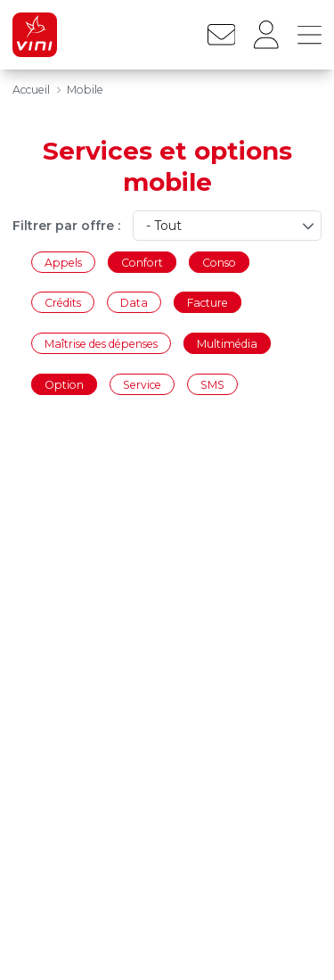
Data (134, 303)
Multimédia (227, 343)
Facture (208, 303)
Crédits (63, 303)
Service (142, 384)
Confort (142, 262)
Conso (219, 262)
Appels (63, 262)
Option (64, 384)
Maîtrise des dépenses (101, 343)
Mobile (85, 90)
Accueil (31, 90)
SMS (212, 384)
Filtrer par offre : (66, 226)
